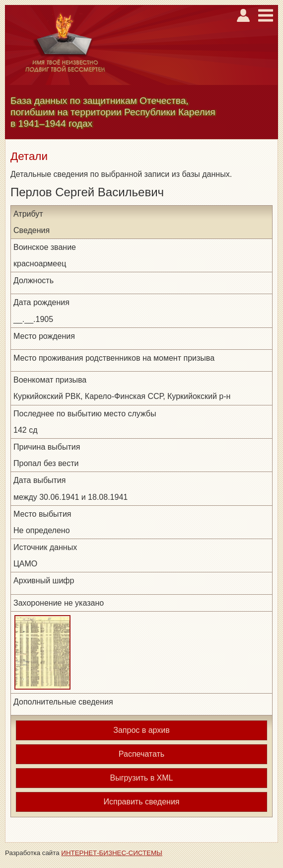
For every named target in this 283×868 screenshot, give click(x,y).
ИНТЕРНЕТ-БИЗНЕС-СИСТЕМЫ (112, 853)
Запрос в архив (141, 730)
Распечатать (141, 754)
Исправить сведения (141, 802)
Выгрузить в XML (142, 778)
